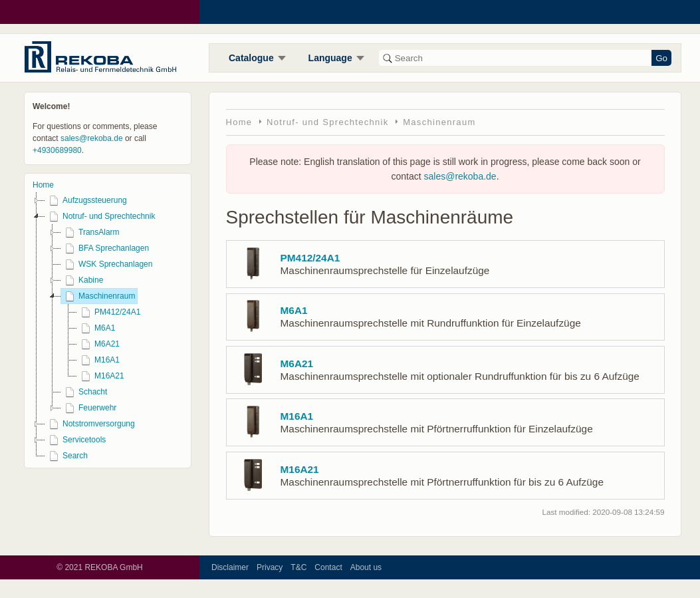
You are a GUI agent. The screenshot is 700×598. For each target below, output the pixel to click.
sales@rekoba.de (92, 138)
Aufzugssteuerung (86, 200)
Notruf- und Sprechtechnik (100, 216)
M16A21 (101, 376)
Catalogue (251, 58)
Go (661, 58)
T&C (298, 567)
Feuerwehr (89, 408)
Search (66, 456)
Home (43, 185)
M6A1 (96, 328)
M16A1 (98, 360)
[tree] (108, 328)
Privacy (270, 567)
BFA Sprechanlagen (105, 248)
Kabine (82, 280)
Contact (328, 567)
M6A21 (98, 344)
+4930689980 (57, 150)
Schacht (84, 392)
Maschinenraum (98, 296)
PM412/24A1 (109, 312)
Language (330, 58)
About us (366, 567)
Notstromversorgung (90, 424)
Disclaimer (230, 567)
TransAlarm (90, 232)
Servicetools (75, 440)
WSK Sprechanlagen (107, 264)
